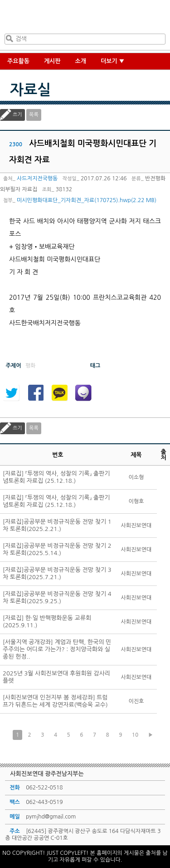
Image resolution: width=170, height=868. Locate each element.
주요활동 (18, 61)
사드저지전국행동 (37, 179)
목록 (34, 115)
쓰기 (17, 115)
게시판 (52, 61)
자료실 (30, 90)
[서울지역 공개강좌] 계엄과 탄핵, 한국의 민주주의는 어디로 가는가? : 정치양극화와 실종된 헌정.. (57, 649)
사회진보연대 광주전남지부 (83, 19)
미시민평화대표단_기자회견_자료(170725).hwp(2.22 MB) (87, 200)
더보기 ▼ (113, 61)
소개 (81, 61)
